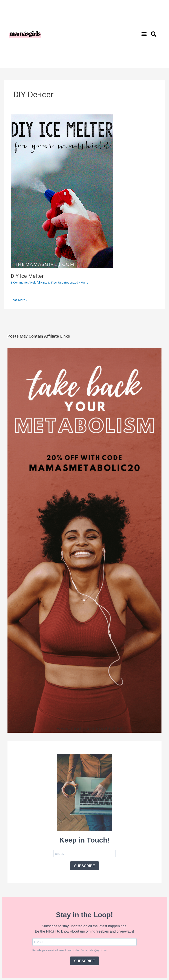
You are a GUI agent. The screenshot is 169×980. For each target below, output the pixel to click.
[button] (144, 34)
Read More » (19, 299)
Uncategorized (68, 282)
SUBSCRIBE (84, 866)
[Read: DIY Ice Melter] (62, 191)
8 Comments (19, 282)
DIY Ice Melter (27, 276)
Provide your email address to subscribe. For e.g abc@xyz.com (69, 950)
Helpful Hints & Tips (44, 282)
